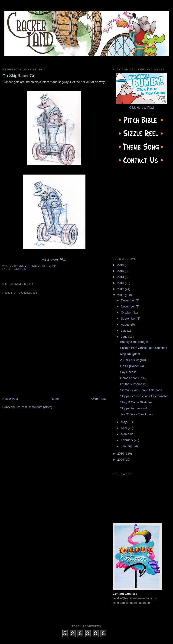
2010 (121, 454)
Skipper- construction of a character (144, 396)
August (126, 325)
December (128, 300)
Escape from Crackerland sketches (144, 348)
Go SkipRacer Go (132, 366)
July (124, 331)
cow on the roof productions (86, 639)
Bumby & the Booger (134, 342)
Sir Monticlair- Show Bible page (141, 390)
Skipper (20, 269)
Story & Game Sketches (136, 402)
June (125, 337)
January (127, 446)
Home (55, 399)
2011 (121, 295)
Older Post (99, 399)
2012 (121, 289)
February (127, 440)
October (127, 312)
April (124, 428)
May (124, 422)
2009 (121, 460)
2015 (121, 271)
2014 (121, 277)
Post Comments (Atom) (37, 407)
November (128, 306)
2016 (121, 265)
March (126, 434)
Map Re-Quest (130, 354)
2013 (121, 283)
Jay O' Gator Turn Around (137, 414)
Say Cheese (128, 372)
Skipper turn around (133, 408)
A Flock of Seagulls (133, 360)
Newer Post (10, 399)
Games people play (133, 378)
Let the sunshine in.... (134, 384)
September (129, 319)
